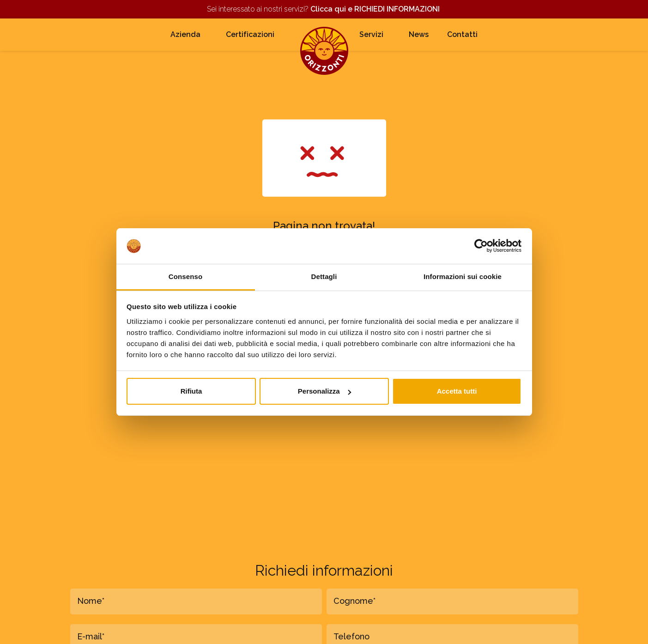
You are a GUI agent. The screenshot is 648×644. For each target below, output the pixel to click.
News (419, 34)
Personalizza (324, 391)
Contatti (462, 34)
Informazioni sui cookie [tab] (463, 276)
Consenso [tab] (185, 276)
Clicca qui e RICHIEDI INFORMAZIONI (376, 9)
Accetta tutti (457, 391)
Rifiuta (191, 391)
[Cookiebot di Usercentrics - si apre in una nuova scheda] (481, 246)
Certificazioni (250, 34)
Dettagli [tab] (324, 276)
